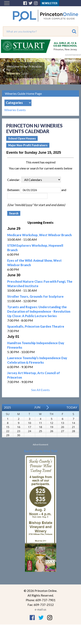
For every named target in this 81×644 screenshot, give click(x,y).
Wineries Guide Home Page (23, 93)
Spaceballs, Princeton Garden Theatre (36, 326)
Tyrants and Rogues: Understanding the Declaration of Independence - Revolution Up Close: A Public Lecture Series (39, 311)
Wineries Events (15, 110)
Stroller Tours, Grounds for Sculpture (35, 296)
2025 (7, 407)
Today (72, 407)
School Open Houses (22, 138)
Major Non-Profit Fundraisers (28, 145)
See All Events (40, 390)
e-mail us (40, 609)
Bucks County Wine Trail (41, 451)
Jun (37, 407)
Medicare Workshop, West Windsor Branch (39, 235)
